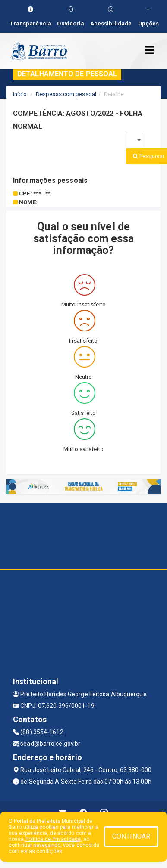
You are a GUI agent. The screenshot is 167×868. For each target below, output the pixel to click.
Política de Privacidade (53, 839)
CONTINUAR (131, 836)
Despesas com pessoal (66, 94)
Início (20, 94)
